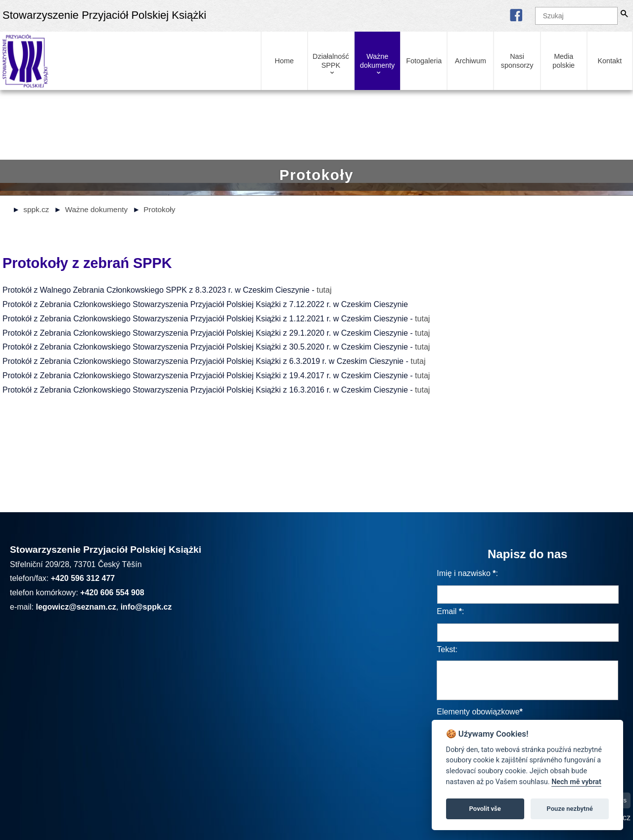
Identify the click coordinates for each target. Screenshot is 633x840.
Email (447, 611)
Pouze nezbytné (570, 809)
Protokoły (159, 209)
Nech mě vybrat (576, 782)
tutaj (324, 290)
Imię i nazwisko (463, 573)
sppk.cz (36, 209)
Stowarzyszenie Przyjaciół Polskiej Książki (104, 15)
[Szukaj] (576, 16)
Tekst (446, 649)
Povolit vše (485, 809)
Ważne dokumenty (96, 209)
